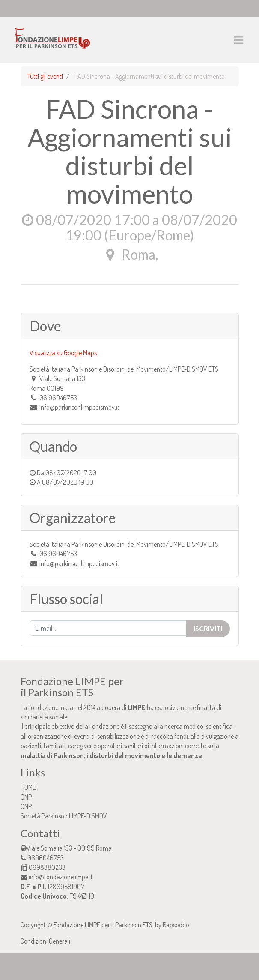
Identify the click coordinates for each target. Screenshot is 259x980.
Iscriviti (208, 628)
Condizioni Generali (45, 941)
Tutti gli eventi (45, 76)
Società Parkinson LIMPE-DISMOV (64, 816)
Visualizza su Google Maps (63, 353)
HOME (28, 787)
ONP (26, 797)
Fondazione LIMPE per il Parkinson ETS (104, 925)
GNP (26, 806)
